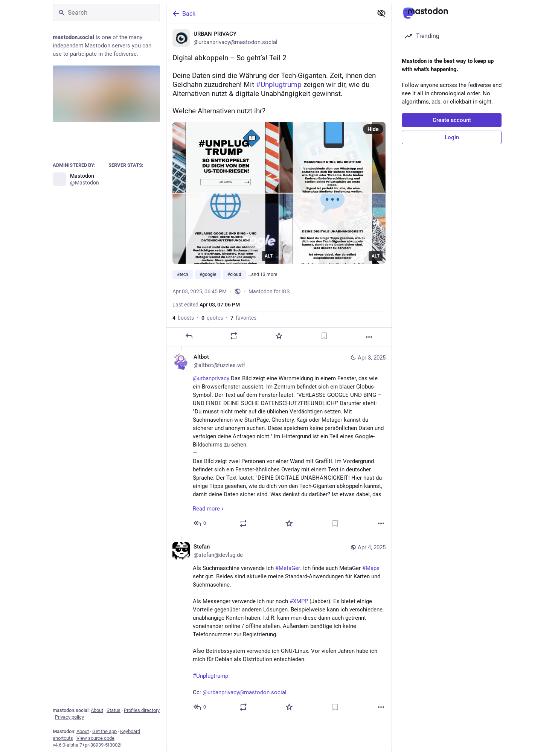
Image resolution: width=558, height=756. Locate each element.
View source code (95, 738)
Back (183, 14)
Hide (373, 129)
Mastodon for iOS (269, 291)
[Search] (106, 12)
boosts (183, 318)
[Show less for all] (381, 13)
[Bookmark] (324, 336)
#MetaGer (288, 568)
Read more (209, 509)
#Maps (371, 568)
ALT (269, 256)
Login (452, 137)
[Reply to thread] (200, 523)
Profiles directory (142, 710)
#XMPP (299, 601)
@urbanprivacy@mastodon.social (245, 692)
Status (114, 710)
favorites (243, 318)
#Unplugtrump (210, 676)
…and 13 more (263, 274)
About (97, 710)
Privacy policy (69, 717)
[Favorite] (279, 336)
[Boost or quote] (234, 336)
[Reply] (189, 336)
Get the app (104, 731)
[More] (369, 337)
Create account (452, 120)
